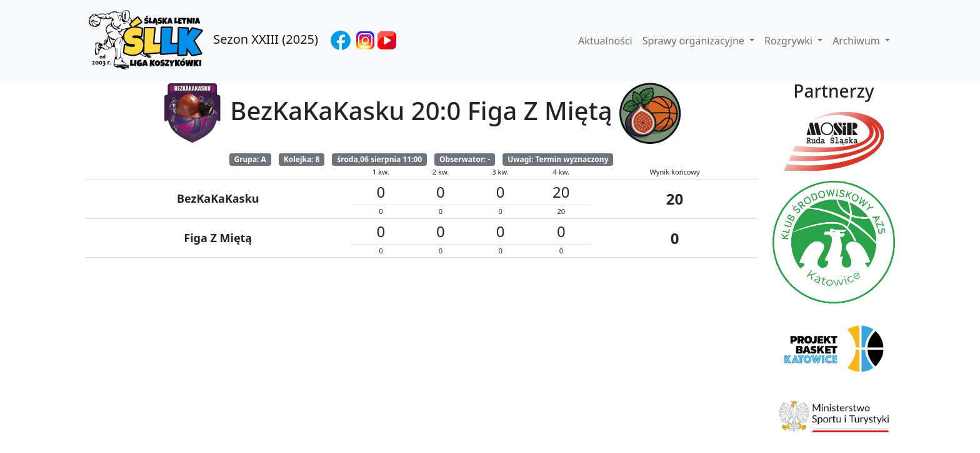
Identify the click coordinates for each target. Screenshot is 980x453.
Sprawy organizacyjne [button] (695, 41)
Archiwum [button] (857, 41)
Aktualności (605, 41)
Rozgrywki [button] (790, 41)
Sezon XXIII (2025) (202, 40)
